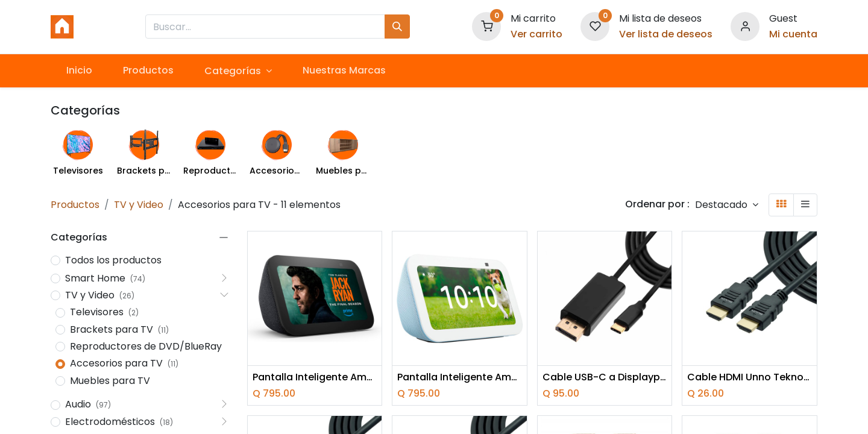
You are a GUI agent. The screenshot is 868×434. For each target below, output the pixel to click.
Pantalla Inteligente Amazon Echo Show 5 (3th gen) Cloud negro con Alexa (315, 377)
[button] (727, 205)
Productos (75, 205)
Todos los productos (113, 260)
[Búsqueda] (397, 27)
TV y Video (139, 205)
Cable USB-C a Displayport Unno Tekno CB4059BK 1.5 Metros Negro (605, 377)
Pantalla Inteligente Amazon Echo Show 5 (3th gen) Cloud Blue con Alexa (460, 377)
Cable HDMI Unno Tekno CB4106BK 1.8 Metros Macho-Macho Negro (750, 377)
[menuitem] (79, 71)
